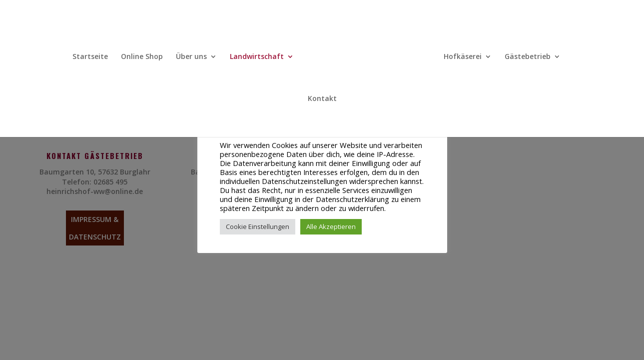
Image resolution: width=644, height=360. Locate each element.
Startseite (90, 57)
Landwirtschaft (257, 57)
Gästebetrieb (528, 57)
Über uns (191, 57)
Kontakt (322, 99)
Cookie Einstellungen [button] (258, 226)
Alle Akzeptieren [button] (331, 226)
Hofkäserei (463, 57)
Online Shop (142, 57)
